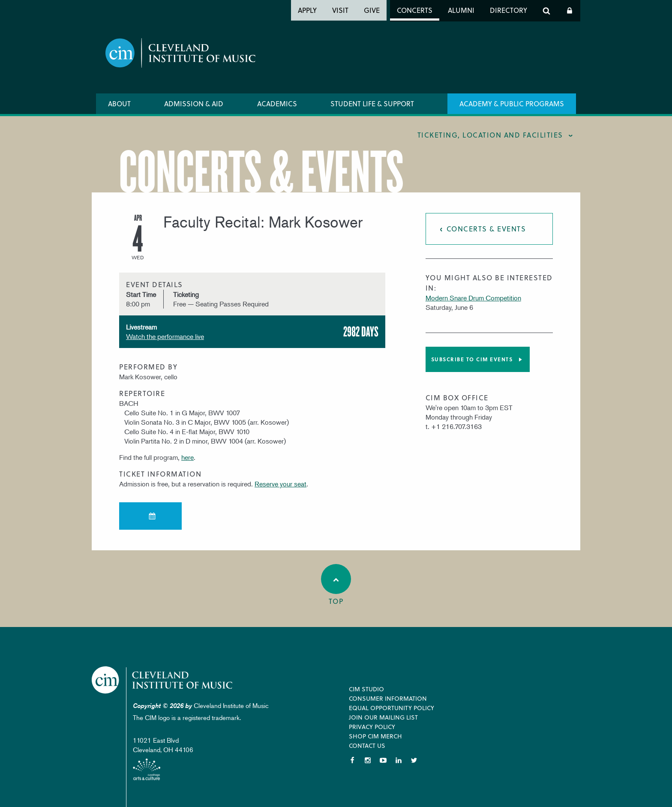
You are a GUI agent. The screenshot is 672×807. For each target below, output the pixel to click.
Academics (277, 103)
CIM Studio (366, 689)
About (119, 103)
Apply (307, 10)
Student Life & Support (372, 103)
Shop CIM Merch (375, 736)
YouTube (383, 760)
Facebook (352, 760)
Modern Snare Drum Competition (473, 298)
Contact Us (367, 745)
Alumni (461, 10)
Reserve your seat (280, 484)
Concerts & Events (486, 229)
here (187, 457)
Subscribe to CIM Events (472, 359)
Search (546, 11)
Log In (570, 11)
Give (372, 10)
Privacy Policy (372, 727)
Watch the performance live (165, 336)
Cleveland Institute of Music (163, 680)
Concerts (415, 10)
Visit (340, 10)
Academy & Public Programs (512, 103)
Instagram (368, 760)
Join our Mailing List (383, 717)
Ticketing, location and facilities (490, 135)
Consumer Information (388, 698)
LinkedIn (399, 760)
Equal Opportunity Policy (391, 708)
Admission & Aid (194, 103)
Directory (508, 10)
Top (336, 585)
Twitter (414, 760)
